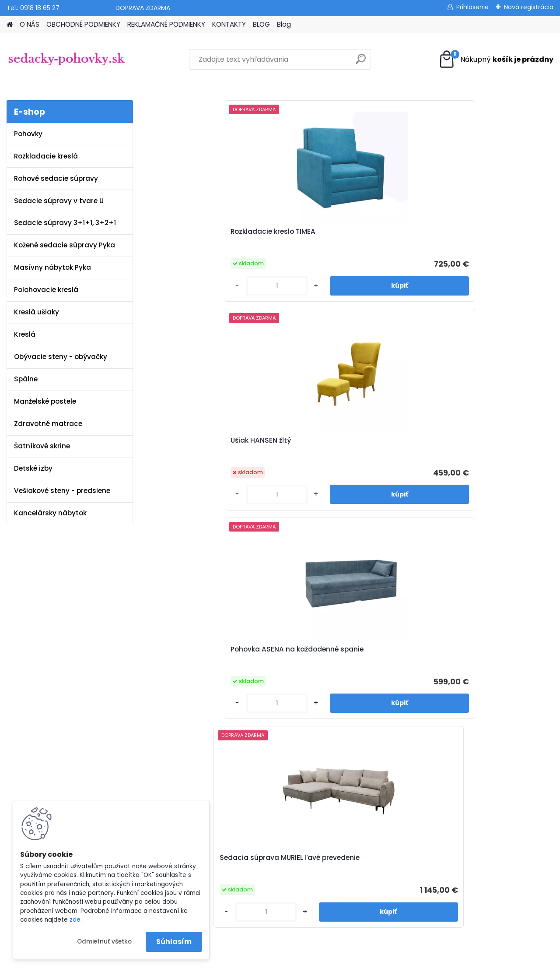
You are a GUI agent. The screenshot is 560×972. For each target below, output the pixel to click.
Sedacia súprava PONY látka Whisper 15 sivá (192, 476)
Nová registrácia (529, 7)
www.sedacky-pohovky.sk (48, 729)
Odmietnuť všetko (104, 942)
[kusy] (171, 286)
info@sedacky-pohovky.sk (48, 740)
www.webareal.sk (315, 964)
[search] (361, 62)
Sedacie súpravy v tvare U (59, 201)
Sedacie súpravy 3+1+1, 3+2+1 (65, 223)
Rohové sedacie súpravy (56, 178)
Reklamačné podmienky (203, 751)
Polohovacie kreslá (46, 290)
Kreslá (25, 334)
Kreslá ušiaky (37, 312)
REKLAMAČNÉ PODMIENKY (166, 24)
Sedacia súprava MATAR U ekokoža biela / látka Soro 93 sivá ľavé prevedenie (401, 480)
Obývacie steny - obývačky (61, 357)
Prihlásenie (472, 7)
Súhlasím (174, 942)
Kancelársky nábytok (50, 513)
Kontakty (178, 763)
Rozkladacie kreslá (46, 156)
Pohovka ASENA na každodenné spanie (393, 236)
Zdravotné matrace (48, 424)
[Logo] (67, 60)
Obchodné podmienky (200, 740)
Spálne (26, 379)
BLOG (261, 24)
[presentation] (150, 447)
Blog (284, 24)
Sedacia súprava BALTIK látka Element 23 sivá (504, 476)
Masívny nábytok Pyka (52, 267)
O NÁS (30, 24)
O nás (174, 729)
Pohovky (28, 134)
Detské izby (33, 468)
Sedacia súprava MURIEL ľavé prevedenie (500, 236)
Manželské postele (45, 401)
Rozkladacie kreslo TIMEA (188, 236)
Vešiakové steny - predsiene (62, 491)
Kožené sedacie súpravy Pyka (65, 245)
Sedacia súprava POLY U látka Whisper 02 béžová (297, 476)
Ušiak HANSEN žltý (288, 232)
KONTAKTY (229, 24)
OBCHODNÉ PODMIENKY (83, 24)
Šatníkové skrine (42, 446)
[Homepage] (10, 25)
